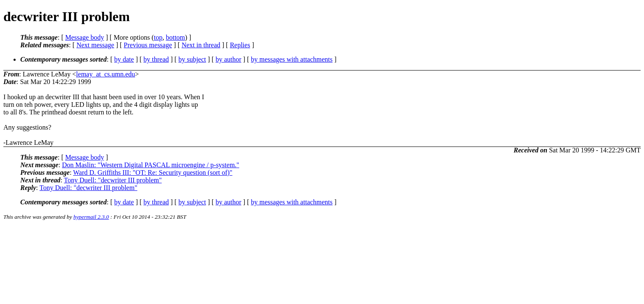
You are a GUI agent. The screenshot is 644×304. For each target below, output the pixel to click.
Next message (95, 45)
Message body (85, 37)
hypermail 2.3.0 (91, 217)
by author (228, 59)
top (158, 37)
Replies (240, 45)
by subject (192, 59)
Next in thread (201, 45)
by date (124, 59)
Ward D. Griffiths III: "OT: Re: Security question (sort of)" (153, 172)
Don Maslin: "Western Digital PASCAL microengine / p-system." (151, 165)
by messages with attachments (292, 59)
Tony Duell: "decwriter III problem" (113, 180)
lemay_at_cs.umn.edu (106, 74)
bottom (175, 37)
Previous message (148, 45)
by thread (156, 59)
